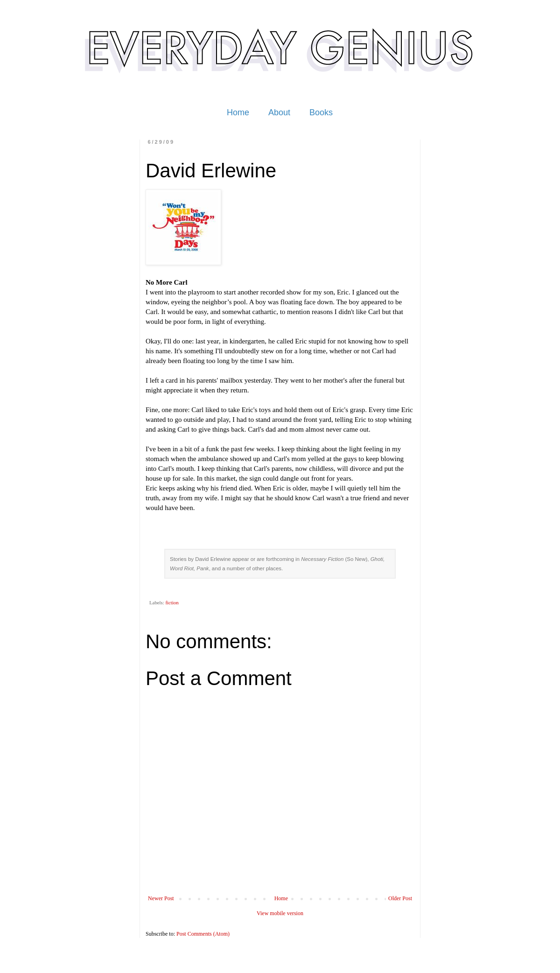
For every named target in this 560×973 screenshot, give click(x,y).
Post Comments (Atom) (203, 934)
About (279, 112)
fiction (172, 602)
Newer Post (161, 898)
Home (238, 112)
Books (321, 112)
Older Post (400, 898)
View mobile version (280, 913)
